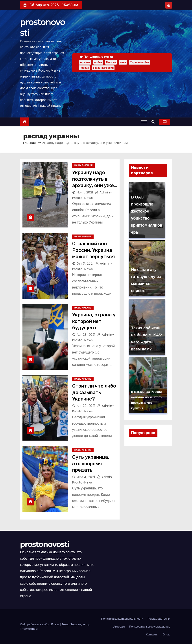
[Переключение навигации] (144, 122)
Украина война (139, 62)
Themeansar (29, 629)
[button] (154, 122)
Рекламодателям (159, 619)
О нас (166, 634)
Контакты (152, 634)
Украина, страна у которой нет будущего (94, 321)
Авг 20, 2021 (86, 406)
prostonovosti (45, 544)
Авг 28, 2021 (86, 335)
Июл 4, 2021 (86, 477)
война (98, 62)
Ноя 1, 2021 (85, 192)
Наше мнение (83, 237)
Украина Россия (103, 68)
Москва (111, 62)
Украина (85, 62)
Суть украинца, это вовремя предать (91, 464)
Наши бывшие (84, 165)
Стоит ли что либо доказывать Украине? (94, 392)
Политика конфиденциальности (122, 619)
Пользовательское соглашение (150, 627)
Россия (84, 68)
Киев (123, 62)
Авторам (119, 627)
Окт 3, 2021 (85, 263)
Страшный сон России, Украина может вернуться (93, 250)
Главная (29, 143)
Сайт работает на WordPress (40, 624)
